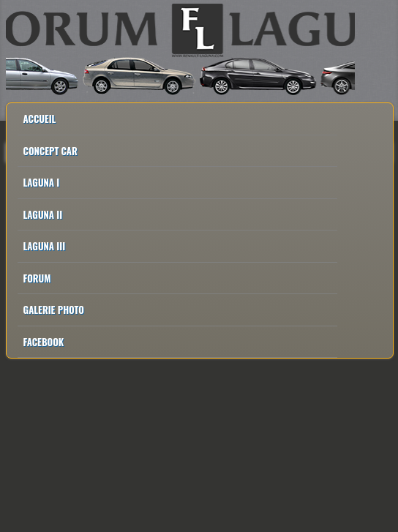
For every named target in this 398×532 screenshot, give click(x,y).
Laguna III (45, 246)
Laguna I (42, 182)
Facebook (44, 342)
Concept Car (50, 151)
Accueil (40, 119)
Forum (37, 278)
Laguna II (43, 214)
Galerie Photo (54, 310)
